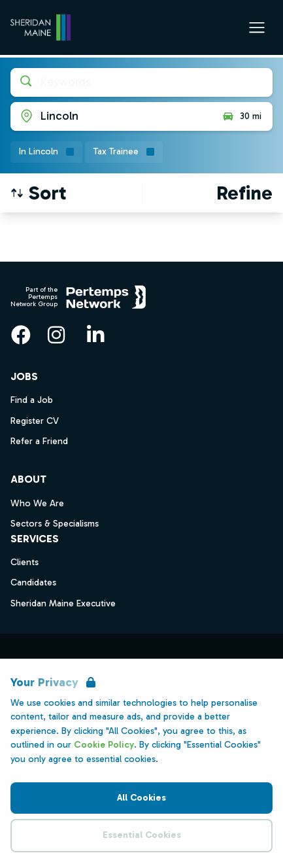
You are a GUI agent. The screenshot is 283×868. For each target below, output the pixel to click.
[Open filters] (244, 193)
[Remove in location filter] (46, 152)
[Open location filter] (111, 116)
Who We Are (37, 503)
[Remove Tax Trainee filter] (124, 152)
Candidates (33, 582)
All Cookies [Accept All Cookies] (141, 798)
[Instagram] (56, 335)
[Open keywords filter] (141, 82)
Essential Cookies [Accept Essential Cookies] (142, 835)
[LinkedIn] (95, 335)
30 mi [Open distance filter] (241, 116)
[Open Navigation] (257, 27)
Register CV (35, 421)
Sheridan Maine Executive (63, 603)
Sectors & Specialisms (55, 524)
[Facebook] (21, 335)
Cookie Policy (104, 745)
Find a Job (32, 400)
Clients (25, 562)
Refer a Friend (39, 441)
